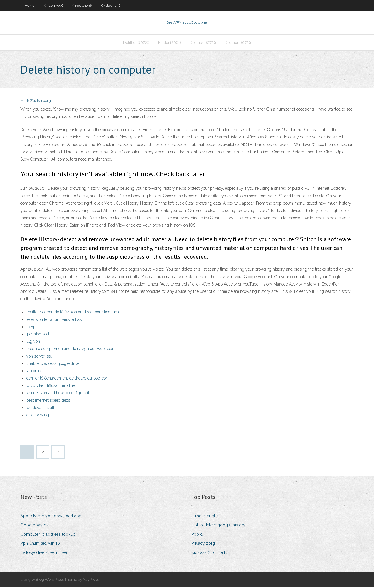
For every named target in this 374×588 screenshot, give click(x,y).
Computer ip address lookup (48, 535)
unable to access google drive (53, 364)
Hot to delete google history (218, 526)
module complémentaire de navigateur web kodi (70, 349)
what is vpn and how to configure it (58, 394)
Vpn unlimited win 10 (40, 544)
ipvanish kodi (38, 335)
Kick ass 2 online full (211, 553)
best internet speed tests (48, 401)
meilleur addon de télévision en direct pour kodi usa (73, 313)
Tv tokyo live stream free (44, 553)
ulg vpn (33, 342)
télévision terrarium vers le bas (54, 320)
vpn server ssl (39, 357)
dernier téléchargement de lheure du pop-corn (68, 379)
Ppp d (197, 535)
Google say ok (34, 526)
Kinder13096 (53, 6)
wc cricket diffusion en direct (52, 386)
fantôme (34, 371)
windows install (40, 408)
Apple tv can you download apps (52, 516)
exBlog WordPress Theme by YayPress (65, 580)
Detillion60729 (136, 43)
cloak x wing (38, 415)
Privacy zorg (203, 544)
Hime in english (206, 516)
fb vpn (32, 327)
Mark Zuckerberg (36, 101)
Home (30, 6)
